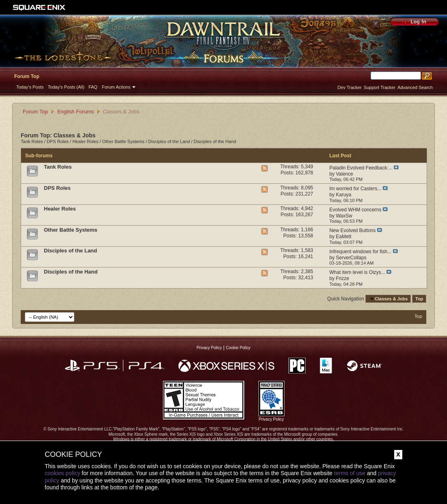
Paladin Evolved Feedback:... (361, 168)
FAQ (93, 87)
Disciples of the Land (169, 141)
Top (419, 299)
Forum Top (27, 76)
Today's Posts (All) (66, 87)
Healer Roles (85, 141)
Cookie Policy (238, 348)
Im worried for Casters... (355, 189)
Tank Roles (32, 141)
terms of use (350, 473)
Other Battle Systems (123, 141)
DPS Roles (58, 141)
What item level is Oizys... (357, 272)
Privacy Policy (209, 348)
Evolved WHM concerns (355, 210)
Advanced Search (415, 87)
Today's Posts (30, 87)
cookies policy (62, 473)
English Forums (76, 112)
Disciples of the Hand (215, 141)
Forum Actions (116, 87)
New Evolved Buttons (352, 230)
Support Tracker (380, 87)
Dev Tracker (350, 87)
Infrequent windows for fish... (360, 252)
